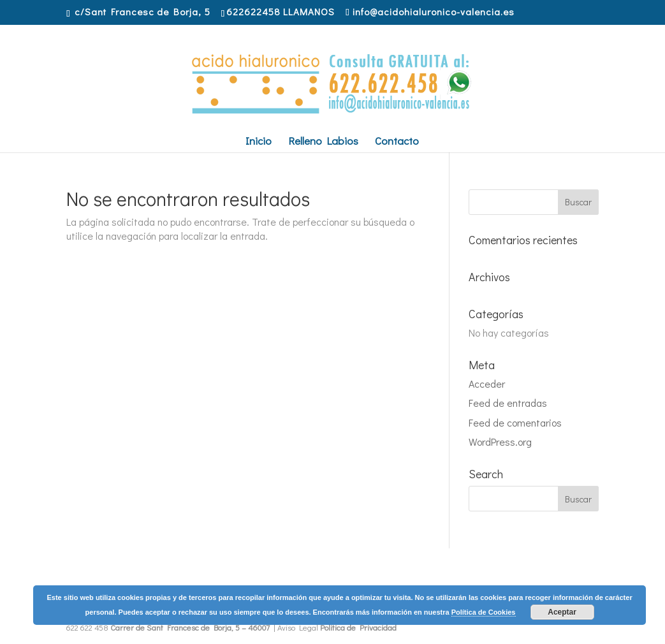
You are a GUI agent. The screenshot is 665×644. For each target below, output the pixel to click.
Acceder (487, 384)
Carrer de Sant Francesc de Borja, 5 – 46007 (190, 627)
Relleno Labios (323, 142)
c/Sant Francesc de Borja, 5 (142, 11)
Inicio (259, 142)
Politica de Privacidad (358, 627)
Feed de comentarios (515, 422)
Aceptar (562, 612)
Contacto (397, 142)
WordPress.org (500, 442)
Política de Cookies (484, 612)
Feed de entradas (508, 403)
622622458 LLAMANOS (281, 11)
